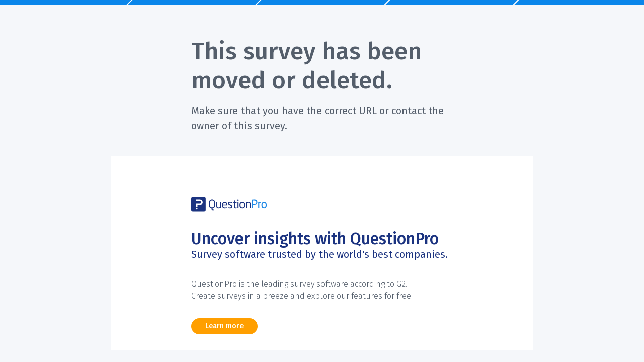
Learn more (224, 326)
